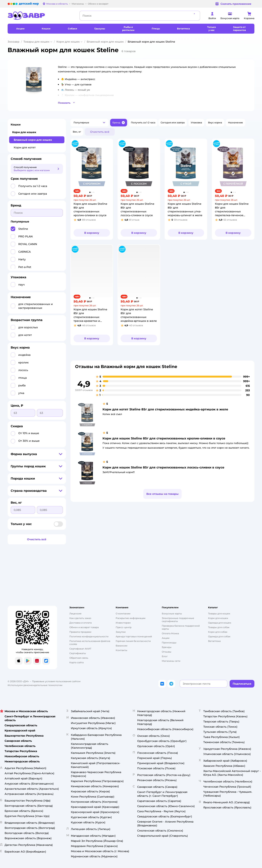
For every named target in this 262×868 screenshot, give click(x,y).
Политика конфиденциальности (89, 636)
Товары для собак (219, 627)
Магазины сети (171, 661)
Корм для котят (25, 147)
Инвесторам (123, 623)
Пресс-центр (124, 627)
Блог (165, 656)
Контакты (121, 650)
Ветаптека (214, 641)
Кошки (16, 125)
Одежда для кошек (220, 623)
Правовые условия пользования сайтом (56, 681)
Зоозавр (14, 42)
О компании (123, 614)
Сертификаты (78, 653)
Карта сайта (77, 662)
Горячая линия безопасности (133, 641)
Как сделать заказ (80, 618)
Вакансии (121, 646)
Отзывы (167, 652)
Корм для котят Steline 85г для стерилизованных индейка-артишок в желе (165, 409)
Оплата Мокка (170, 633)
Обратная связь (79, 658)
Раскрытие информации (131, 618)
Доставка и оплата (81, 623)
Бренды (167, 647)
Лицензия (75, 614)
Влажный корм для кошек (105, 42)
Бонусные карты (172, 614)
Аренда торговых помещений (134, 636)
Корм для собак (218, 632)
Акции (166, 638)
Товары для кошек (36, 42)
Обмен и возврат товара (84, 627)
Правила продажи (80, 632)
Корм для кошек (68, 42)
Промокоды (169, 643)
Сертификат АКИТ (80, 649)
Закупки (121, 632)
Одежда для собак (219, 636)
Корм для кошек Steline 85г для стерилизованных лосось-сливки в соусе (163, 467)
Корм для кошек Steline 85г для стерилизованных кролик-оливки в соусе (164, 438)
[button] (134, 102)
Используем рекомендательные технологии (35, 685)
